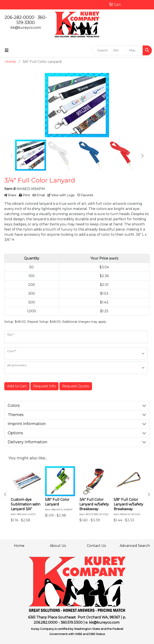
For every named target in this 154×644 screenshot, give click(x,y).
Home (19, 546)
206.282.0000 (46, 622)
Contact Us (96, 546)
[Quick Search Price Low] (119, 50)
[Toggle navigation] (7, 50)
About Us (58, 546)
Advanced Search (135, 546)
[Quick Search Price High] (135, 50)
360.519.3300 (72, 622)
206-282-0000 (19, 17)
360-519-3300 (32, 20)
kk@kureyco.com (26, 28)
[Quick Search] (101, 50)
